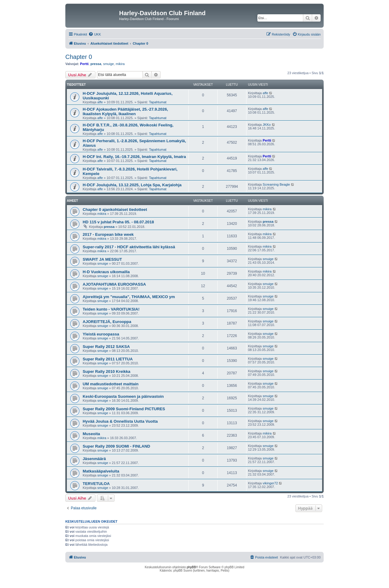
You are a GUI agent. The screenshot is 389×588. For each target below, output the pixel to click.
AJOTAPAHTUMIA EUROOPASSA (114, 284)
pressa (96, 64)
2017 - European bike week (108, 234)
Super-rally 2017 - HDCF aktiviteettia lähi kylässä (129, 247)
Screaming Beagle (276, 184)
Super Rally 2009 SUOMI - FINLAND (116, 446)
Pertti (84, 64)
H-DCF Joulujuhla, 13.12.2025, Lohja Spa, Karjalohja (132, 185)
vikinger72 (270, 483)
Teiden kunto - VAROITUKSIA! (111, 309)
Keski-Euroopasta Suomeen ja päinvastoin (123, 396)
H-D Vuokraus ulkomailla (106, 272)
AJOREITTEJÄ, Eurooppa (107, 322)
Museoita (91, 434)
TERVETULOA (96, 484)
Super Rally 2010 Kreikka (107, 371)
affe (100, 102)
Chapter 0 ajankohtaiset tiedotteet (115, 210)
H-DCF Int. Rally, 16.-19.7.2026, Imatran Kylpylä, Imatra (134, 157)
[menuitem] (95, 34)
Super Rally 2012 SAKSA (106, 347)
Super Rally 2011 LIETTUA (108, 359)
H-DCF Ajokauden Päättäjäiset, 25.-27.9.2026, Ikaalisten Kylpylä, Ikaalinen (125, 112)
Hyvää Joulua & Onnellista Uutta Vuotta (120, 421)
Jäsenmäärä (94, 459)
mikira (120, 64)
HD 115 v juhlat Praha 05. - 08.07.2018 (118, 222)
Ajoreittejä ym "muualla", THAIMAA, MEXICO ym (129, 297)
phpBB (191, 567)
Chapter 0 (79, 57)
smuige (108, 64)
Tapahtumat (158, 102)
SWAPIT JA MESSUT (102, 259)
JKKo (267, 125)
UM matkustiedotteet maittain (111, 384)
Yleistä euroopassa (101, 334)
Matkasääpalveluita (101, 471)
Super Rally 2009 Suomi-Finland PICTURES (124, 409)
